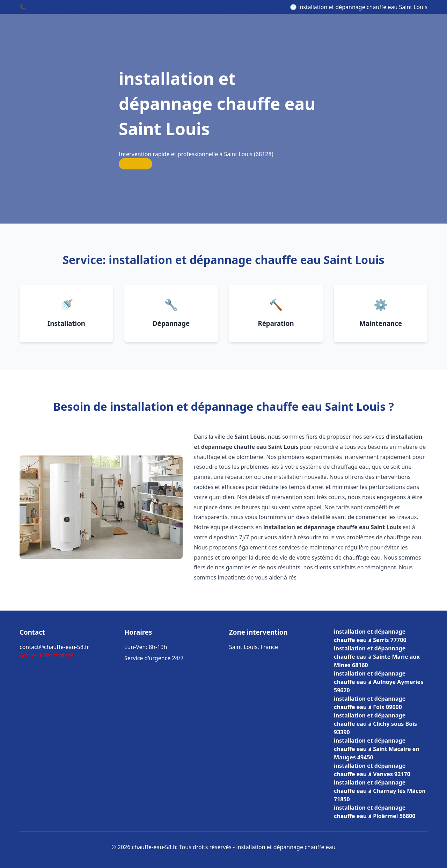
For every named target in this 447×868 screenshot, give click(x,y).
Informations (57, 655)
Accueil (29, 655)
